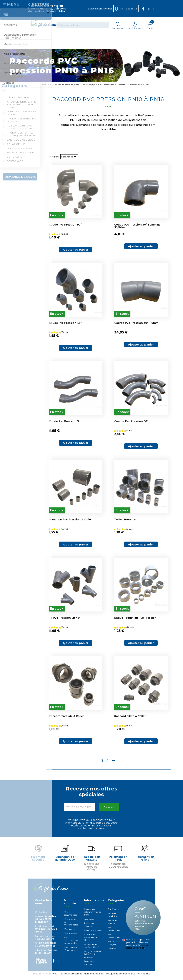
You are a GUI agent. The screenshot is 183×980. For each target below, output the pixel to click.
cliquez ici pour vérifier (138, 951)
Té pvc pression (125, 524)
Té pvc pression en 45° (65, 622)
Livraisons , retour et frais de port (93, 916)
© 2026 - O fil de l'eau (45, 978)
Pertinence (69, 161)
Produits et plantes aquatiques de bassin (21, 138)
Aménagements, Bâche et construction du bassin (21, 109)
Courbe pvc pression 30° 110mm (136, 327)
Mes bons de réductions (70, 953)
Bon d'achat (15, 161)
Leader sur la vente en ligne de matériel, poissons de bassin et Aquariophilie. (47, 9)
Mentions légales (93, 934)
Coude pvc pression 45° (65, 327)
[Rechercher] (85, 25)
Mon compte (70, 906)
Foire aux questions (89, 967)
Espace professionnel (100, 9)
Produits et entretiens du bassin (22, 124)
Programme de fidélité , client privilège (92, 958)
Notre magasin (113, 947)
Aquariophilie (16, 148)
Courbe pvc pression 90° (131, 425)
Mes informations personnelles (71, 944)
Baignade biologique (21, 144)
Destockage (15, 165)
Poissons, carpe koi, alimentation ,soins (20, 131)
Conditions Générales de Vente (91, 941)
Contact (112, 953)
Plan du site (144, 978)
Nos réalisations (114, 940)
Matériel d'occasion (20, 157)
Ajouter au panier (76, 254)
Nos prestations (114, 933)
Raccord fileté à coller (130, 720)
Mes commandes (71, 917)
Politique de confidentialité (92, 950)
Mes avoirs (69, 933)
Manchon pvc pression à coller (70, 524)
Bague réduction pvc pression (135, 622)
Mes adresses (70, 937)
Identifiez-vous (135, 27)
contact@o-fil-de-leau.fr (47, 956)
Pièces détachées (18, 102)
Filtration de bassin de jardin (22, 117)
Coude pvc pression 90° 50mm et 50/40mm (137, 230)
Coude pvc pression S (64, 425)
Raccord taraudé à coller (66, 720)
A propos (89, 923)
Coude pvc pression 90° (65, 229)
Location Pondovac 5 (21, 152)
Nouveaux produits (113, 919)
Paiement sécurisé (89, 929)
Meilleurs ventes (112, 926)
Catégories (113, 913)
